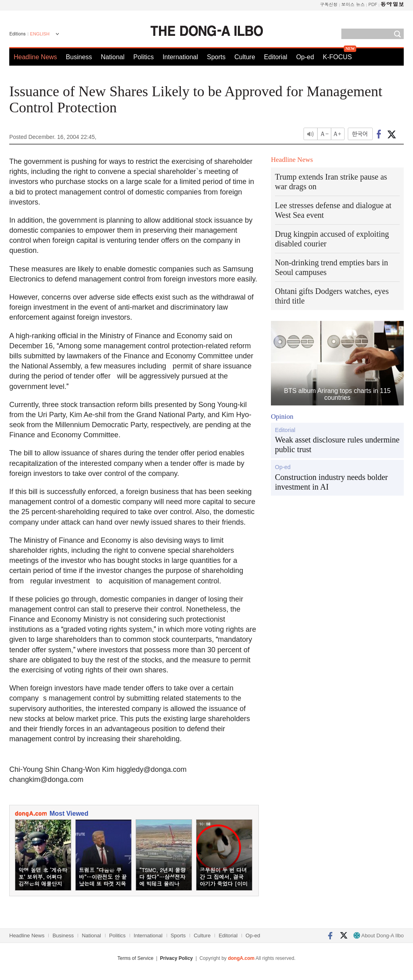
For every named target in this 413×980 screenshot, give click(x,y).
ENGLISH (40, 34)
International (180, 57)
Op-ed (305, 57)
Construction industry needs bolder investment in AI (331, 482)
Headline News (35, 57)
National (113, 57)
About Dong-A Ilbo (379, 936)
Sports (216, 57)
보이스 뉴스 (353, 4)
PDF (373, 4)
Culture (245, 57)
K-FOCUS (337, 57)
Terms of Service (135, 958)
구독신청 (329, 4)
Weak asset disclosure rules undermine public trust (337, 445)
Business (79, 57)
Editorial (276, 57)
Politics (144, 57)
